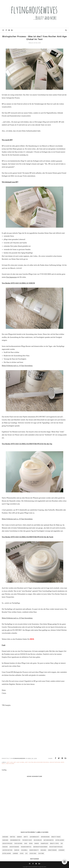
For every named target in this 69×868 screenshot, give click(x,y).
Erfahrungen (45, 837)
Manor (37, 843)
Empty (26, 837)
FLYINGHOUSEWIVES (32, 867)
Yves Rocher (10, 764)
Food (22, 853)
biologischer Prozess (41, 762)
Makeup (19, 837)
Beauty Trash (56, 837)
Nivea (31, 843)
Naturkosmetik (49, 840)
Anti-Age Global (19, 762)
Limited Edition (7, 850)
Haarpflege (44, 843)
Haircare (5, 840)
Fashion (5, 847)
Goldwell (24, 850)
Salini (45, 867)
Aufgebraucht (34, 837)
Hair (26, 843)
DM (62, 843)
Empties (13, 837)
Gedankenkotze (15, 840)
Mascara (43, 850)
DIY (27, 853)
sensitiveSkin (52, 850)
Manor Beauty (34, 850)
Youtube (41, 853)
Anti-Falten (29, 762)
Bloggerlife (38, 840)
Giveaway (61, 850)
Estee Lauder (60, 840)
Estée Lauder (7, 853)
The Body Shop (27, 840)
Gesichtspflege (55, 762)
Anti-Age (10, 762)
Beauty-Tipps (54, 843)
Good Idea (33, 853)
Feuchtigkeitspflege (56, 847)
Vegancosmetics (26, 847)
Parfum (17, 850)
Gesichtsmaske (14, 847)
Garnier (15, 853)
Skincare (5, 837)
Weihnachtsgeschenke (40, 847)
